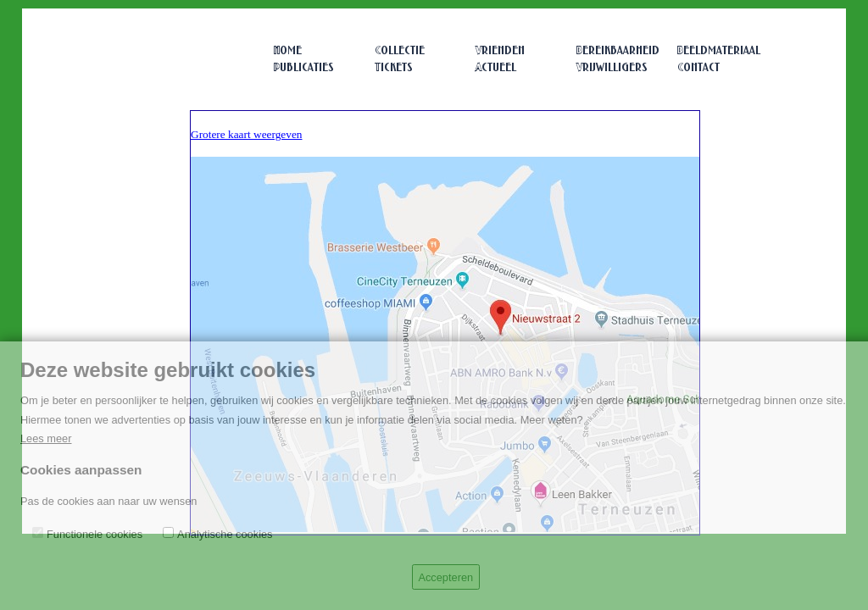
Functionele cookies (95, 534)
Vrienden (500, 51)
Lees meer (46, 438)
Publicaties (304, 68)
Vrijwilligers (612, 68)
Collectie (400, 51)
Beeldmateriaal (719, 51)
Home (288, 51)
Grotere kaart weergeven (246, 134)
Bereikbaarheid (618, 51)
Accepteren (445, 577)
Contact (698, 68)
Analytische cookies (225, 534)
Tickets (394, 68)
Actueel (496, 68)
